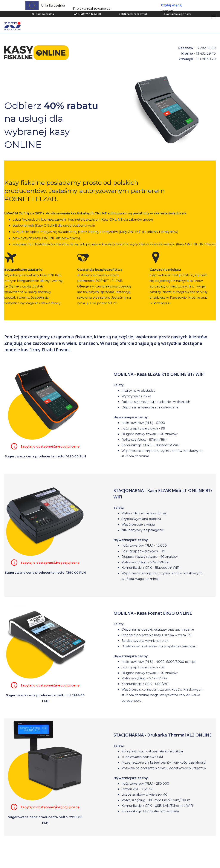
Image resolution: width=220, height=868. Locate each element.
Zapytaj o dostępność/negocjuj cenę (50, 446)
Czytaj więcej (172, 5)
